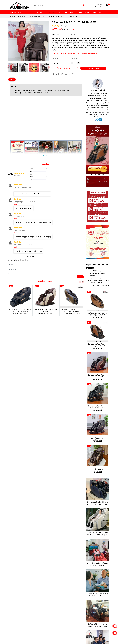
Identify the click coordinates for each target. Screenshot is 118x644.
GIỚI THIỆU (63, 12)
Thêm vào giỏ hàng (65, 68)
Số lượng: (55, 63)
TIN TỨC (72, 12)
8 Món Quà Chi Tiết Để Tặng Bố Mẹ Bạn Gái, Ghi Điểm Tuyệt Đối (98, 534)
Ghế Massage (21, 16)
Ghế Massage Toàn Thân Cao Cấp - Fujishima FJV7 (98, 469)
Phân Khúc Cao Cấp (35, 16)
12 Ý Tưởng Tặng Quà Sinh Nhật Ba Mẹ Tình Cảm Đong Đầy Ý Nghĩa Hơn (98, 625)
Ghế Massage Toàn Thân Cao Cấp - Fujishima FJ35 (98, 376)
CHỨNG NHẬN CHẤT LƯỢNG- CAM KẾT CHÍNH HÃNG (30, 93)
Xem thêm (30, 256)
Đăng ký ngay (93, 68)
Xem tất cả (46, 156)
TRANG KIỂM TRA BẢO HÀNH (87, 12)
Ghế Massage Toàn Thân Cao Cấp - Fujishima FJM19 (98, 438)
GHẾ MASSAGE (51, 12)
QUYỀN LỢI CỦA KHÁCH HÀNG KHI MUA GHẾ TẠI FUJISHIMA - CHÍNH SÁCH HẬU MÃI (41, 91)
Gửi (80, 277)
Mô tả (12, 79)
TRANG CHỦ (39, 12)
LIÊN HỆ (102, 12)
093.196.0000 (98, 278)
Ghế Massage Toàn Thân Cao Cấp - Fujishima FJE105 (98, 345)
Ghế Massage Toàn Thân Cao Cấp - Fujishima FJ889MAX (72, 310)
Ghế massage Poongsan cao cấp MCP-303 (46, 310)
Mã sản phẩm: (56, 34)
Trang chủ (11, 16)
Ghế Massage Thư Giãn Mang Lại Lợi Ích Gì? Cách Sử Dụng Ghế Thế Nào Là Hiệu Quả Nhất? (98, 503)
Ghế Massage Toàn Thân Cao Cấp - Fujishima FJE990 (98, 314)
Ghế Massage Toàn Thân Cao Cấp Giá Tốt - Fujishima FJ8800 (20, 310)
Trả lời (15, 190)
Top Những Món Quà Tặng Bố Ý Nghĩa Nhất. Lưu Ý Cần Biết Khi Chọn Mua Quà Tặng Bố (98, 595)
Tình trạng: (55, 59)
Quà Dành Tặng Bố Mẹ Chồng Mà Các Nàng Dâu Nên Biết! (98, 564)
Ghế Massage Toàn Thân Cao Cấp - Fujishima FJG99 (98, 407)
